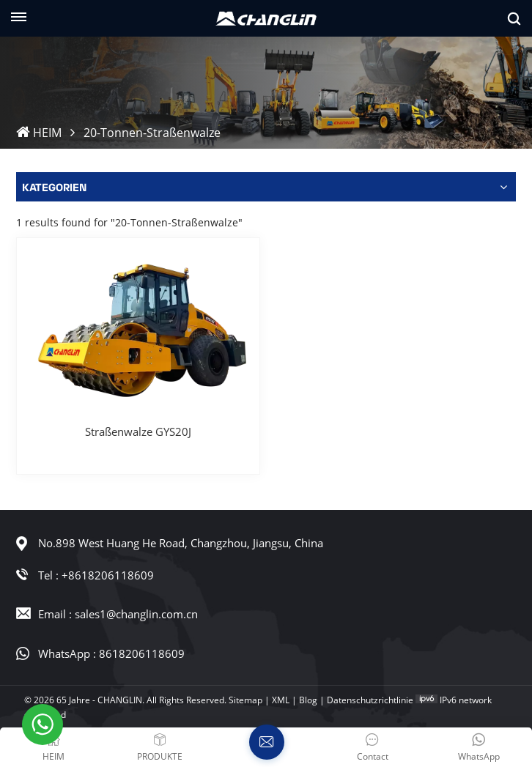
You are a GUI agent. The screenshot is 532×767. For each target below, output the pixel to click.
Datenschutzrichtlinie (370, 700)
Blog (308, 700)
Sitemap (245, 700)
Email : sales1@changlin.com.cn (118, 614)
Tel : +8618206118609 (96, 575)
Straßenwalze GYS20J (138, 431)
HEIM (39, 133)
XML (281, 700)
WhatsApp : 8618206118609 (111, 653)
